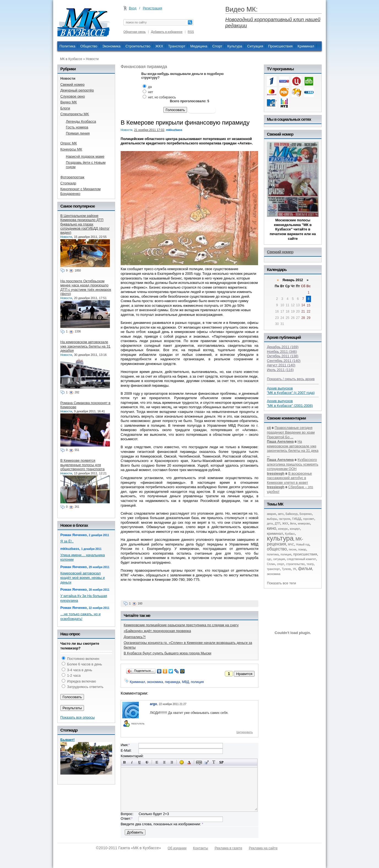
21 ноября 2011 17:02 (149, 130)
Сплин (271, 564)
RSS (191, 32)
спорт (281, 564)
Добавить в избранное (167, 32)
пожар (302, 549)
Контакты (201, 848)
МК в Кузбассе (71, 59)
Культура (235, 46)
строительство (295, 564)
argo (153, 704)
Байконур (292, 514)
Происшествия (280, 46)
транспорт (273, 569)
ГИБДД (297, 519)
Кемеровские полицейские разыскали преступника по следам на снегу (181, 625)
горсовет (308, 519)
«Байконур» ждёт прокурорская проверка (157, 631)
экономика (155, 682)
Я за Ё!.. (67, 541)
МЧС (291, 545)
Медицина (199, 46)
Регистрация (153, 8)
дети (270, 524)
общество (277, 549)
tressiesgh (276, 473)
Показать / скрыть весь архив (291, 379)
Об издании (177, 848)
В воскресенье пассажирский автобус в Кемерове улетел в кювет (289, 478)
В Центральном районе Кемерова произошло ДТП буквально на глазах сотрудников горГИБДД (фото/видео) (85, 224)
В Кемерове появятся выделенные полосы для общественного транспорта (82, 465)
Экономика (111, 46)
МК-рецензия (285, 542)
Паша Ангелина (280, 441)
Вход (133, 8)
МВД (186, 682)
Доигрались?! (135, 637)
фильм (305, 569)
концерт (295, 529)
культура (280, 538)
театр (310, 564)
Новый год (303, 545)
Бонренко (306, 514)
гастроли (285, 519)
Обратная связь (135, 32)
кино (272, 528)
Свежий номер (280, 252)
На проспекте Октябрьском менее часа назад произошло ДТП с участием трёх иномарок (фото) (86, 287)
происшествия (305, 554)
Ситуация (255, 46)
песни (293, 549)
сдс (269, 559)
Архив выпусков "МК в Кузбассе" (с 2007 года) (291, 391)
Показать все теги (281, 583)
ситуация (279, 559)
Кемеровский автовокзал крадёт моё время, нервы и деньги (82, 578)
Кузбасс (290, 534)
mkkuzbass (174, 130)
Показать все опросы (78, 717)
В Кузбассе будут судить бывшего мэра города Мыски (167, 653)
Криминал (306, 46)
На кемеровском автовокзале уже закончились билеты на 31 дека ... (293, 448)
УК (294, 569)
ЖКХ (159, 46)
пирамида (173, 682)
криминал (275, 534)
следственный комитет (301, 559)
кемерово (304, 524)
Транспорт (177, 46)
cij (269, 428)
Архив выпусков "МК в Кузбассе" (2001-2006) (290, 403)
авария (271, 514)
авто (281, 514)
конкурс (283, 529)
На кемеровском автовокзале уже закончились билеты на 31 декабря (85, 346)
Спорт (217, 46)
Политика (67, 46)
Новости (92, 59)
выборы (272, 519)
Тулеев (286, 569)
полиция (197, 682)
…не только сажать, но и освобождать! (80, 616)
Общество (89, 46)
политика (273, 554)
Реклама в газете (228, 848)
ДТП (277, 524)
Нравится (244, 674)
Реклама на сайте (263, 848)
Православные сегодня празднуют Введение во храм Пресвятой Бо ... (291, 432)
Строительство (138, 46)
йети (293, 524)
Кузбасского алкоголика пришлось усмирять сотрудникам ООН (293, 464)
